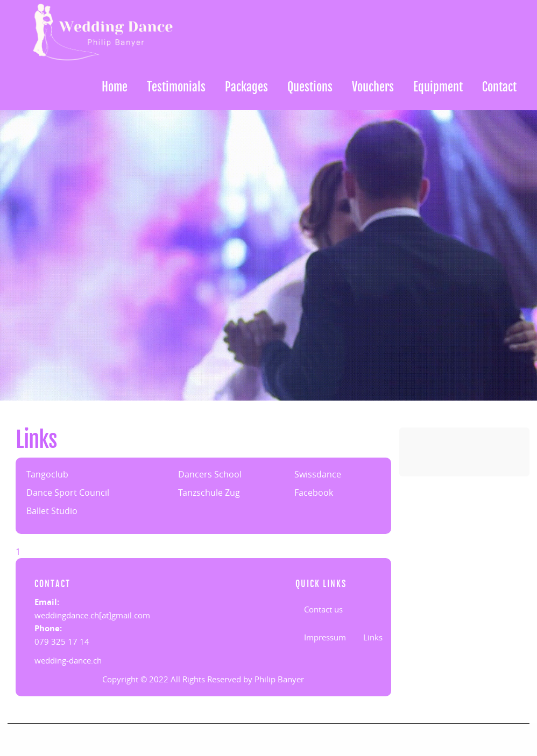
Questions (310, 87)
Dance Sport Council (68, 493)
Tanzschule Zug (209, 493)
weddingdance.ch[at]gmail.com (92, 615)
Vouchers (373, 87)
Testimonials (176, 87)
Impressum (325, 637)
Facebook (314, 493)
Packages (246, 87)
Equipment (438, 87)
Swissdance (318, 474)
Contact (499, 87)
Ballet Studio (52, 511)
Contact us (323, 609)
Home (115, 87)
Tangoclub (47, 474)
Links (373, 637)
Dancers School (210, 474)
